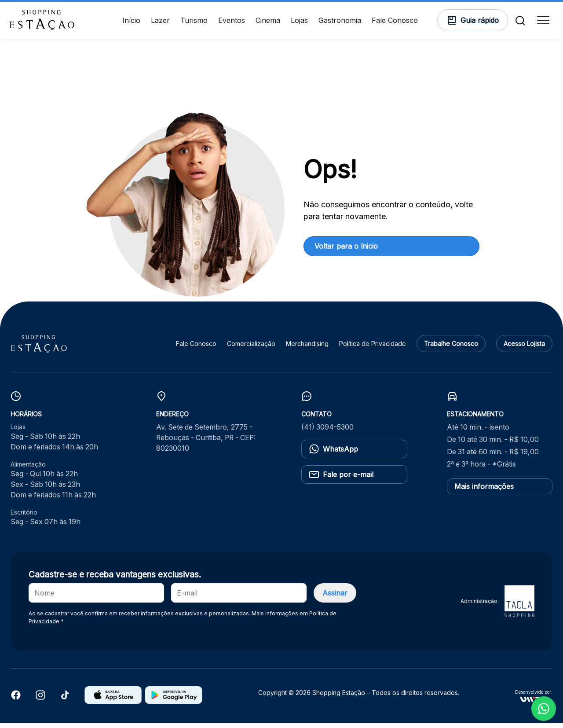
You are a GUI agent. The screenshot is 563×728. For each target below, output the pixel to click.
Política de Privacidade (373, 349)
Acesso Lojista (524, 349)
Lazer (160, 23)
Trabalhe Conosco (451, 349)
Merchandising (307, 349)
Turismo (194, 23)
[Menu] (542, 23)
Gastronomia (340, 23)
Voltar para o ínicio (346, 251)
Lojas (299, 23)
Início (131, 23)
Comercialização (251, 349)
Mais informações (484, 491)
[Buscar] (519, 23)
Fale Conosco (395, 23)
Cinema (268, 23)
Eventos (232, 23)
